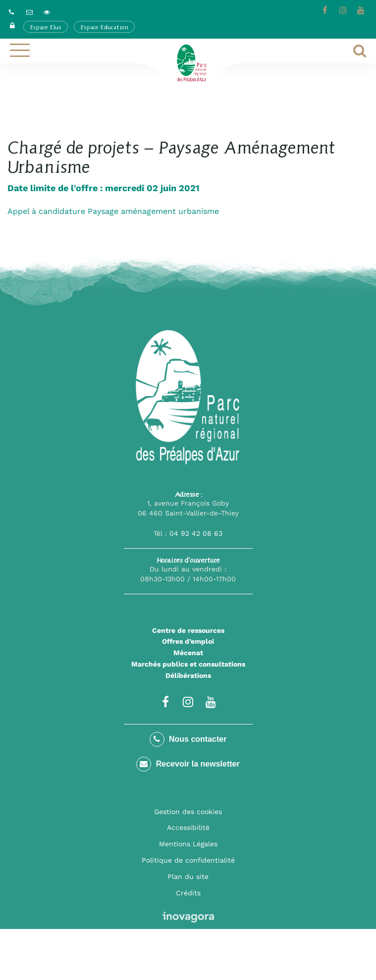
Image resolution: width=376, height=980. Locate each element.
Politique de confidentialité (188, 860)
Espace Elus (46, 27)
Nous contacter (188, 739)
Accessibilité (188, 827)
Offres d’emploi (188, 641)
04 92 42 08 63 (196, 533)
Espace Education (104, 27)
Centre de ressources (188, 630)
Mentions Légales (188, 844)
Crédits (188, 893)
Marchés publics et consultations (188, 664)
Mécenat (188, 653)
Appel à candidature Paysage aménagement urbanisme (113, 211)
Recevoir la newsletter (188, 764)
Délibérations (188, 675)
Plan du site (188, 877)
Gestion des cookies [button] (188, 812)
